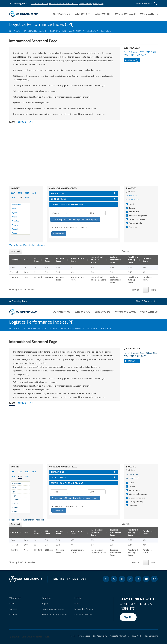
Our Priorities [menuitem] (61, 14)
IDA (62, 574)
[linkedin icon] (130, 574)
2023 (27, 198)
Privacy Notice (84, 631)
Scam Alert (136, 631)
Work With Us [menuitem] (149, 14)
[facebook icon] (106, 574)
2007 (13, 193)
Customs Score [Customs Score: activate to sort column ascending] (56, 260)
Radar (12, 122)
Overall (131, 204)
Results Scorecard (83, 609)
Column (22, 122)
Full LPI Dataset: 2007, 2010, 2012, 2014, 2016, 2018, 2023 (140, 54)
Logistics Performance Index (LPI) (41, 24)
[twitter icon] (122, 574)
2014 (34, 193)
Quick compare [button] (58, 199)
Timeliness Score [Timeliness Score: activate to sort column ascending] (148, 260)
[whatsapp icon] (114, 574)
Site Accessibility (100, 631)
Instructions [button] (57, 193)
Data (77, 598)
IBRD (55, 574)
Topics (45, 598)
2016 (13, 198)
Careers (13, 604)
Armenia (15, 225)
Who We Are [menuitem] (82, 14)
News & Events (144, 4)
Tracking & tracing (135, 223)
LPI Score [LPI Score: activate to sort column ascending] (44, 260)
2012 (27, 193)
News (12, 598)
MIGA (75, 574)
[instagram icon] (138, 574)
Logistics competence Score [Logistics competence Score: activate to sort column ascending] (112, 260)
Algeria (14, 213)
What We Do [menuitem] (103, 14)
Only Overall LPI (132, 200)
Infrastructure (134, 212)
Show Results (59, 234)
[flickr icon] (154, 574)
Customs (132, 208)
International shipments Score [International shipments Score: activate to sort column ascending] (93, 260)
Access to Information (119, 631)
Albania (15, 209)
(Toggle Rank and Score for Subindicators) (27, 245)
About (18, 31)
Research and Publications (55, 609)
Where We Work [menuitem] (125, 14)
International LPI (36, 31)
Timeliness (133, 227)
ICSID (83, 574)
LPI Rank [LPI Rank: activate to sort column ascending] (34, 260)
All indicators (132, 196)
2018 (20, 198)
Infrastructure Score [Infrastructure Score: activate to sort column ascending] (73, 260)
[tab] (84, 193)
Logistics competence (137, 219)
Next (153, 287)
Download (132, 60)
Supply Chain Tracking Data (67, 31)
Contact (13, 609)
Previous (136, 287)
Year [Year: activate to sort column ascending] (25, 260)
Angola (14, 217)
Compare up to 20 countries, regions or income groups (75, 219)
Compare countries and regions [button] (67, 204)
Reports (106, 31)
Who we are (15, 593)
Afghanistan (16, 205)
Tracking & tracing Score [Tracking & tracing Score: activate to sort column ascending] (131, 260)
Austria (15, 233)
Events (78, 593)
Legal (73, 631)
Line (30, 122)
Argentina (16, 221)
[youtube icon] (146, 574)
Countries (47, 593)
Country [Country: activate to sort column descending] (14, 260)
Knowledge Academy (84, 604)
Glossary (93, 31)
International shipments (138, 216)
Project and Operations (53, 604)
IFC (68, 574)
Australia (15, 229)
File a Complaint (151, 631)
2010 (20, 193)
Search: (140, 251)
